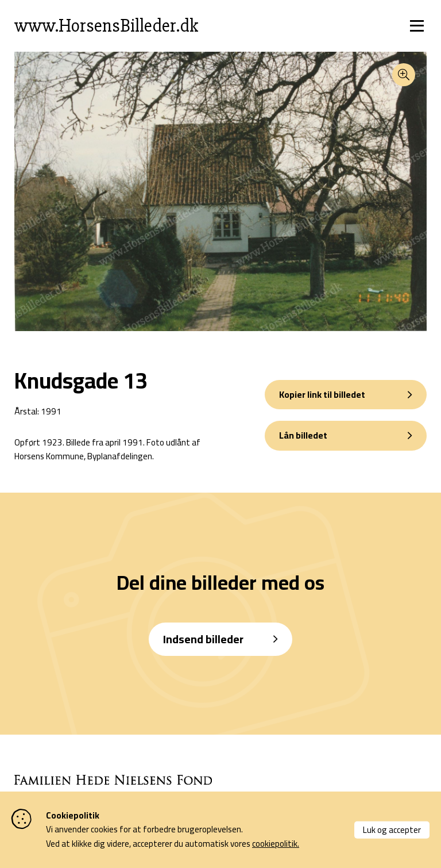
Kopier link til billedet (322, 394)
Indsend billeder (203, 639)
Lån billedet (303, 435)
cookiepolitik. (276, 844)
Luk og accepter (392, 829)
